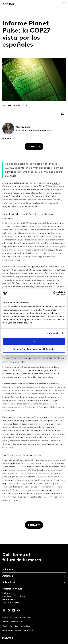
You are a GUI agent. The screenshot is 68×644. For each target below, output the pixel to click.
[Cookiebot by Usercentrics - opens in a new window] (53, 293)
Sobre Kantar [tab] (10, 582)
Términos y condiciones (13, 622)
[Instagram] (4, 611)
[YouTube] (18, 611)
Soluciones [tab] (8, 570)
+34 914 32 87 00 (12, 603)
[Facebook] (9, 611)
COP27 (55, 188)
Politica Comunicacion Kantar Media (18, 630)
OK (34, 341)
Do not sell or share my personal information (34, 349)
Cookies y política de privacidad (16, 626)
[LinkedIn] (14, 611)
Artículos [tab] (8, 576)
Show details (53, 333)
